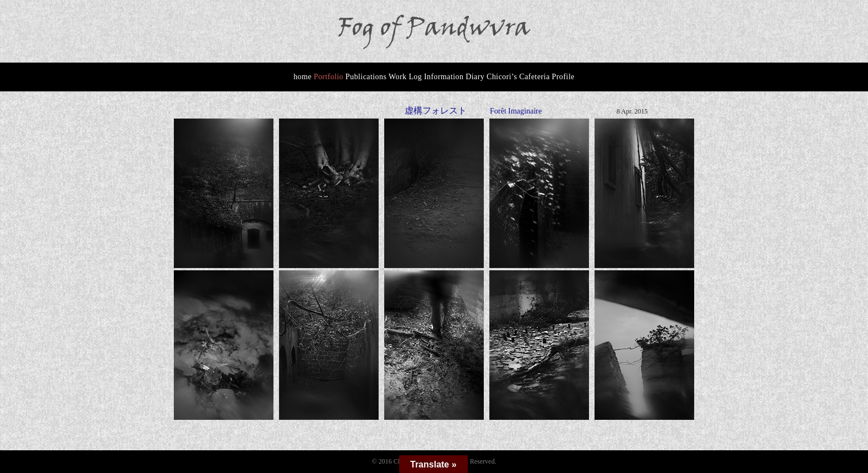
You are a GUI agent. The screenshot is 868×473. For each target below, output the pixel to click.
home (303, 77)
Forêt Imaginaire (516, 111)
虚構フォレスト (436, 110)
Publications (366, 77)
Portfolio (329, 77)
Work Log (405, 77)
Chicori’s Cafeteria (518, 77)
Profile (563, 77)
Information (444, 77)
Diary (475, 77)
